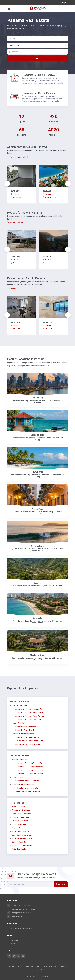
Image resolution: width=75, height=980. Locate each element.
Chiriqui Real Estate (19, 824)
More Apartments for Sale (18, 157)
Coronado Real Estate (20, 821)
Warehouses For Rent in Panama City (29, 791)
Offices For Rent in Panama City (27, 788)
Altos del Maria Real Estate (22, 846)
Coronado (37, 618)
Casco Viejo (38, 509)
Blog (36, 970)
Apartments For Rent (20, 760)
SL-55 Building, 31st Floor (19, 906)
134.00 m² (15, 194)
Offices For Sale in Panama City (27, 737)
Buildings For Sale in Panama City (28, 744)
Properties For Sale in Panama (38, 75)
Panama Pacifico (49, 197)
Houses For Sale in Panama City (27, 727)
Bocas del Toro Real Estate (22, 838)
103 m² (14, 325)
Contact (44, 970)
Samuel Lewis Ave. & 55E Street (24, 909)
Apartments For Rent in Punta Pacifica (30, 770)
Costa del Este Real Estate (22, 814)
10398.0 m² (47, 260)
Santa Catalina (38, 546)
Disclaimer (13, 940)
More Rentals (14, 288)
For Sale (11, 966)
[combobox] (38, 39)
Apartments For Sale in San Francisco (29, 712)
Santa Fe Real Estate (20, 842)
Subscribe (61, 884)
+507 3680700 (15, 917)
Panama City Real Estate (21, 810)
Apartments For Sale (20, 705)
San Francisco (17, 197)
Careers (29, 970)
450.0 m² (15, 260)
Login (63, 3)
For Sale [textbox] (12, 39)
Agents (62, 966)
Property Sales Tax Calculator (21, 929)
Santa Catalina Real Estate (22, 835)
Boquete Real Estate (19, 828)
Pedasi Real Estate (19, 849)
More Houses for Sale (17, 223)
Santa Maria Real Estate (21, 817)
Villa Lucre (15, 329)
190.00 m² (47, 325)
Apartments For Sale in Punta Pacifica (30, 716)
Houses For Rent (18, 777)
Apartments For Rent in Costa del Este (30, 774)
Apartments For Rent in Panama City (29, 763)
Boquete (38, 583)
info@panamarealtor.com (19, 913)
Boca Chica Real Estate (20, 831)
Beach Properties (18, 807)
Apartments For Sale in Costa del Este (29, 720)
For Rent (20, 966)
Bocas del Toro (37, 435)
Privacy (11, 944)
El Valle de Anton (38, 655)
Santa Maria (48, 329)
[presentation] (7, 184)
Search (37, 58)
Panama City (38, 398)
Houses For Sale (18, 723)
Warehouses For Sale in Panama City (29, 741)
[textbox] (38, 45)
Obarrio (14, 263)
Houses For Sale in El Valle (25, 730)
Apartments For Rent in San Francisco (29, 767)
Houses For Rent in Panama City (27, 781)
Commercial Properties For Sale (24, 734)
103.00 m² (47, 194)
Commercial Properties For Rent (24, 784)
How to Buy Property (33, 966)
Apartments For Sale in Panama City (29, 709)
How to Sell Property (49, 966)
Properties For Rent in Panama (38, 93)
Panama (46, 263)
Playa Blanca (37, 472)
